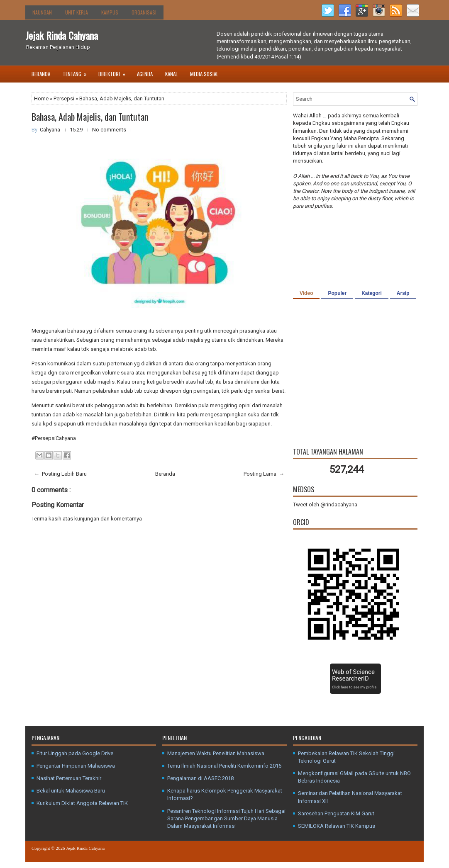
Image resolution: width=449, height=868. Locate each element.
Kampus (110, 12)
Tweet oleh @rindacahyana (325, 505)
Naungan (42, 12)
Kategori (372, 293)
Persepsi (65, 98)
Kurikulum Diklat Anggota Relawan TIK (82, 803)
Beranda (41, 74)
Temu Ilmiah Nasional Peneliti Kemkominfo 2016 (224, 766)
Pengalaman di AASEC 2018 (200, 778)
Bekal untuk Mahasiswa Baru (71, 791)
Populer (337, 293)
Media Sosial (204, 74)
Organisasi (144, 12)
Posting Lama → (264, 474)
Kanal (171, 74)
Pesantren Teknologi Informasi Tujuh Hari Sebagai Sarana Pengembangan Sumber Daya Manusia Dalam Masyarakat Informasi (226, 818)
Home (42, 98)
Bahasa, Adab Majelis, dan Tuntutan (90, 117)
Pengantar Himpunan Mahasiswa (76, 766)
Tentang (77, 72)
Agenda (145, 74)
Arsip (403, 293)
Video (306, 293)
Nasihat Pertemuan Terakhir (69, 778)
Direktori (115, 72)
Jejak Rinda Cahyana (62, 35)
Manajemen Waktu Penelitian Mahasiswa (216, 753)
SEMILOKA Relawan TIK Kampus (337, 826)
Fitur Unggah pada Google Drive (75, 753)
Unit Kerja (77, 12)
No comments (109, 130)
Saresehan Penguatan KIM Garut (336, 813)
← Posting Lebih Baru (60, 474)
